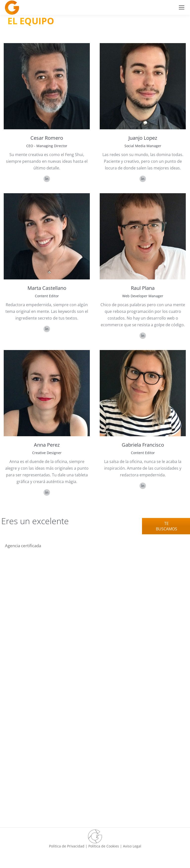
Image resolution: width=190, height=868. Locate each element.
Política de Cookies (104, 846)
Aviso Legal (132, 846)
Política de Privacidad (67, 846)
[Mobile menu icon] (182, 7)
